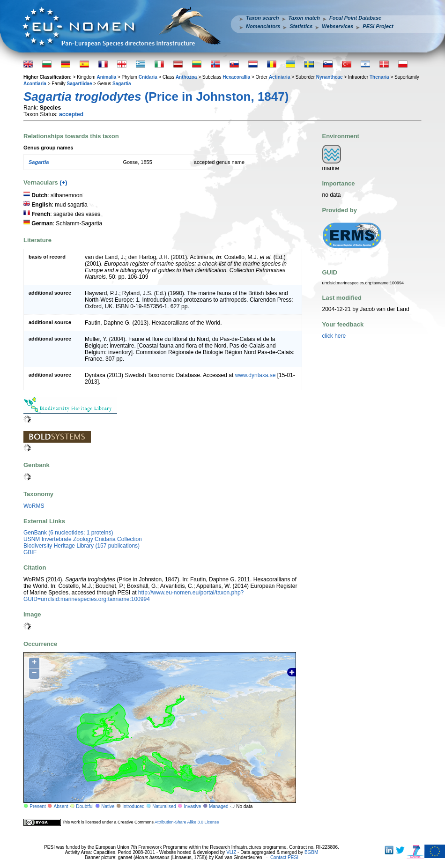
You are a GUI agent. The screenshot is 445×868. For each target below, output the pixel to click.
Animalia (106, 77)
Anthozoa (186, 77)
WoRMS (34, 506)
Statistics (301, 26)
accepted (71, 114)
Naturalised (164, 806)
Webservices (337, 26)
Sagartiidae (80, 84)
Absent (61, 806)
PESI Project (378, 26)
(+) (63, 182)
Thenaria (379, 77)
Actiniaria (280, 77)
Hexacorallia (236, 77)
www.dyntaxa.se (256, 375)
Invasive (193, 806)
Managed (219, 806)
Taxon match (304, 18)
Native (108, 806)
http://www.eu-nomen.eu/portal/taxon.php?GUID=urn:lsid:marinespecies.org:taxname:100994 (133, 596)
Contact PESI (284, 857)
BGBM (311, 852)
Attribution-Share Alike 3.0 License (187, 822)
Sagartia (122, 84)
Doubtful (85, 806)
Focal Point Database (355, 18)
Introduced (133, 806)
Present (37, 806)
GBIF (30, 552)
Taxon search (263, 18)
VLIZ (231, 852)
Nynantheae (330, 77)
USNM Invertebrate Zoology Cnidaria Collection (83, 539)
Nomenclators (263, 26)
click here (334, 336)
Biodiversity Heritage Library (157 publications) (82, 546)
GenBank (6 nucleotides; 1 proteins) (68, 533)
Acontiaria (35, 84)
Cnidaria (148, 77)
